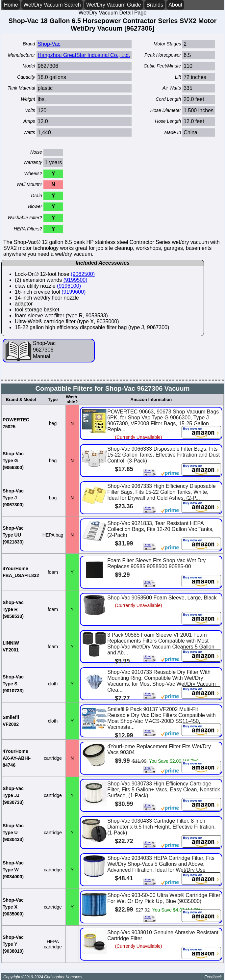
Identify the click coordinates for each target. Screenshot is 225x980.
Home (11, 5)
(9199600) (74, 292)
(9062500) (83, 274)
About (175, 5)
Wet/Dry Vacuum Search (52, 5)
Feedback (213, 977)
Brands (155, 5)
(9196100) (69, 286)
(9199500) (75, 280)
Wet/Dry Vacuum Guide (114, 5)
